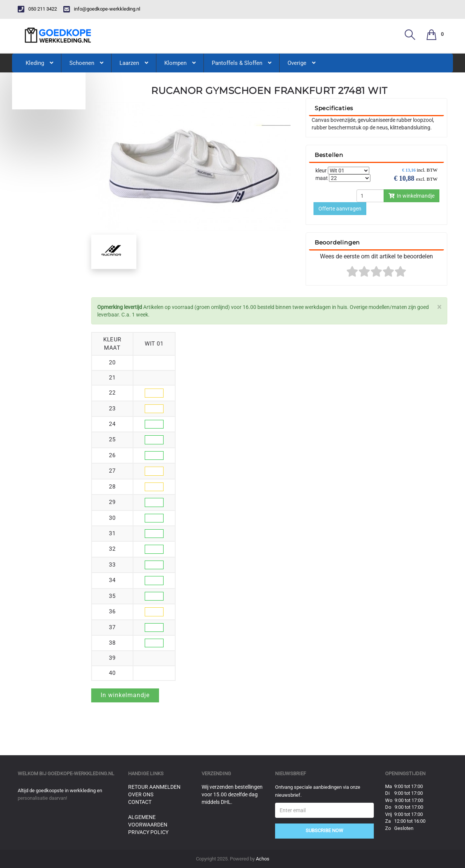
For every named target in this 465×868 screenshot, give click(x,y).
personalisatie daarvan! (42, 798)
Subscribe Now (324, 830)
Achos (263, 859)
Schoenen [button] (86, 63)
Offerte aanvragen (340, 209)
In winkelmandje (411, 196)
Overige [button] (301, 63)
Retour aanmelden (154, 787)
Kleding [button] (39, 63)
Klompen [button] (180, 63)
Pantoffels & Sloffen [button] (242, 63)
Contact (140, 802)
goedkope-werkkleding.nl (81, 774)
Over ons (141, 794)
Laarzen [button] (134, 63)
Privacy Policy (148, 832)
